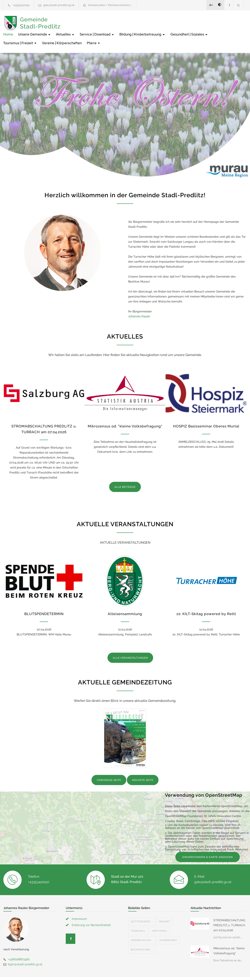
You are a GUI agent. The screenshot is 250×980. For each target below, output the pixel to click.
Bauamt (165, 907)
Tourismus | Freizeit (125, 28)
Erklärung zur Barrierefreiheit (91, 910)
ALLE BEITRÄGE (125, 472)
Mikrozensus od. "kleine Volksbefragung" (125, 412)
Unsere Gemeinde (97, 20)
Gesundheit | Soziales (85, 28)
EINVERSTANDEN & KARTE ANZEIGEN (208, 843)
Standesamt (168, 926)
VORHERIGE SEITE (109, 766)
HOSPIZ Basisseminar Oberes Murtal (206, 412)
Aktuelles (128, 20)
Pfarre (199, 28)
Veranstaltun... (142, 926)
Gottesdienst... (142, 907)
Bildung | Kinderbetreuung (205, 20)
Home (71, 20)
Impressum (79, 904)
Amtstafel (160, 916)
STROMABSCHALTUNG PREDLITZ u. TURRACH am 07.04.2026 (229, 911)
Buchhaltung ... (142, 935)
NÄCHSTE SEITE (143, 766)
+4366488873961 (19, 945)
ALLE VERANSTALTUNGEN (130, 643)
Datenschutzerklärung (179, 971)
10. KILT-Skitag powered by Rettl (206, 599)
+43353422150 (21, 5)
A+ (211, 5)
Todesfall (138, 916)
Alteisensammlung (125, 599)
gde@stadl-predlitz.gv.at (59, 5)
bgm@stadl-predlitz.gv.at (25, 950)
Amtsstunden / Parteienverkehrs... (110, 5)
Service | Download (159, 20)
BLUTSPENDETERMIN (44, 599)
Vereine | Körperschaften (167, 28)
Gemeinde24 (90, 971)
